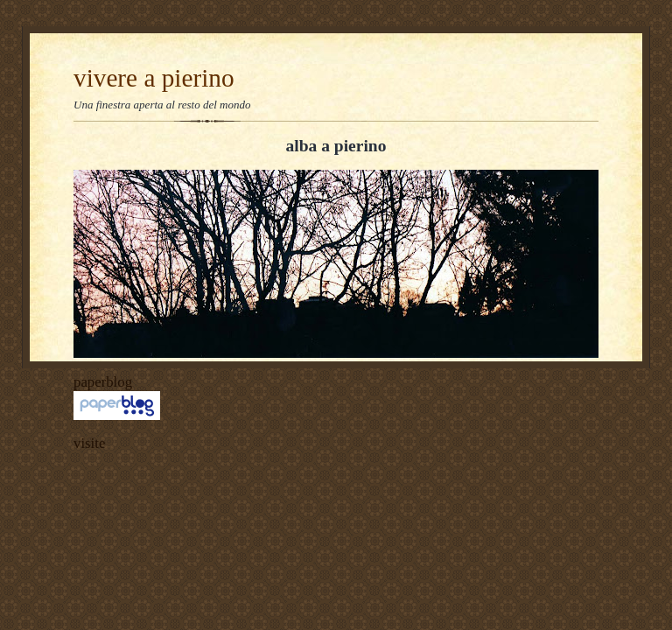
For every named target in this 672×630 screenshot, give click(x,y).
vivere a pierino (154, 78)
